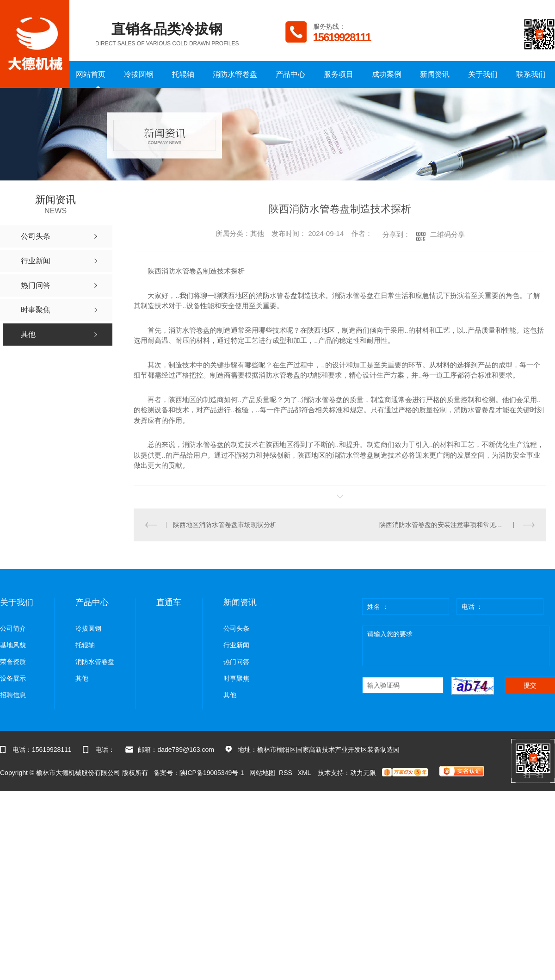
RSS (287, 773)
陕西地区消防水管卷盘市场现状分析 (225, 525)
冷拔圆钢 (139, 74)
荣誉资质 (13, 662)
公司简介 (13, 629)
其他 (82, 679)
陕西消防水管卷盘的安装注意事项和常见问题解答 (450, 525)
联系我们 (531, 74)
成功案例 (387, 74)
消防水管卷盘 (235, 74)
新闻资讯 (435, 74)
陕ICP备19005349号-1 (212, 773)
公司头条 (236, 629)
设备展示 (13, 679)
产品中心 (290, 74)
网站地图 (262, 773)
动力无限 (363, 773)
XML (305, 773)
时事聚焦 (236, 679)
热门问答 (236, 662)
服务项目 (339, 74)
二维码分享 (447, 234)
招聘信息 (13, 695)
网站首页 (91, 74)
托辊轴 (183, 74)
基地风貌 (13, 645)
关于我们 (483, 74)
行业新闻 (236, 645)
